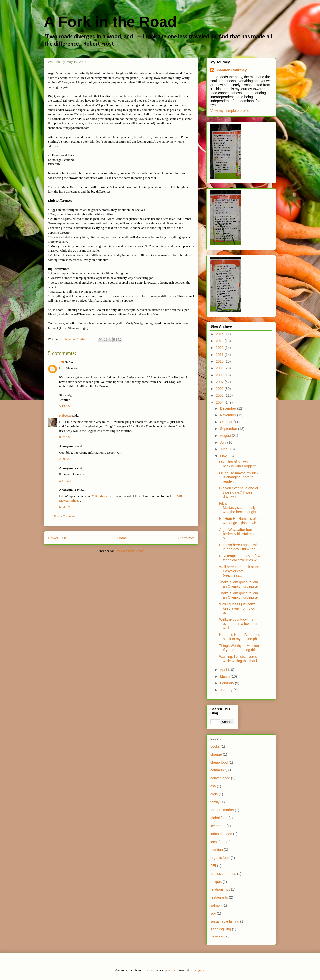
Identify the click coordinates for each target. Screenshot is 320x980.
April (224, 670)
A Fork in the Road (110, 22)
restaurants (219, 897)
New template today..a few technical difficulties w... (240, 558)
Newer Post (57, 538)
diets (214, 794)
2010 (220, 361)
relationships (220, 889)
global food (219, 818)
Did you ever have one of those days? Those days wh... (239, 492)
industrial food (221, 834)
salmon (216, 905)
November (228, 415)
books (215, 746)
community (219, 770)
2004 (220, 402)
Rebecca (65, 415)
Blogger (199, 970)
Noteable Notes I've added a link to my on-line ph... (240, 637)
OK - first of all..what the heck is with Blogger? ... (240, 464)
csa (213, 786)
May (224, 456)
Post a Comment (65, 516)
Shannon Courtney (231, 70)
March (225, 676)
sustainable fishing (225, 921)
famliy (215, 802)
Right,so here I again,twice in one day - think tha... (240, 547)
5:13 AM (65, 406)
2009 (220, 368)
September (229, 429)
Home (122, 538)
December (228, 408)
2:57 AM (65, 480)
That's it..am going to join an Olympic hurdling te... (240, 584)
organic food (220, 858)
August (226, 436)
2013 (220, 341)
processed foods (223, 874)
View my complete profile (230, 111)
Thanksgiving (221, 929)
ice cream (218, 826)
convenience (220, 778)
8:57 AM (65, 437)
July (224, 442)
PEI (213, 866)
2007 (220, 382)
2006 (220, 389)
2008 (220, 375)
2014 (220, 334)
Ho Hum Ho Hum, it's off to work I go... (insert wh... (240, 521)
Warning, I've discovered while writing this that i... (240, 659)
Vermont (217, 937)
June (224, 449)
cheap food (219, 762)
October (227, 422)
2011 (220, 355)
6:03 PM (65, 507)
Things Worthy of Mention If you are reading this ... (240, 648)
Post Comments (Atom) (130, 551)
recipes (216, 882)
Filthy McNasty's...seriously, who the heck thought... (239, 508)
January (227, 690)
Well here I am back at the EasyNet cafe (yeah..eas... (239, 571)
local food (218, 842)
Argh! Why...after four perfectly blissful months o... (240, 534)
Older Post (186, 538)
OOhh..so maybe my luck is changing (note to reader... (239, 477)
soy (213, 913)
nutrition (217, 850)
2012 (220, 348)
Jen (62, 362)
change (216, 754)
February (227, 683)
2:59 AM (65, 459)
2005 (220, 395)
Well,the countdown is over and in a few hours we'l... (239, 624)
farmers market (222, 810)
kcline (172, 970)
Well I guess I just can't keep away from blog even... (237, 608)
